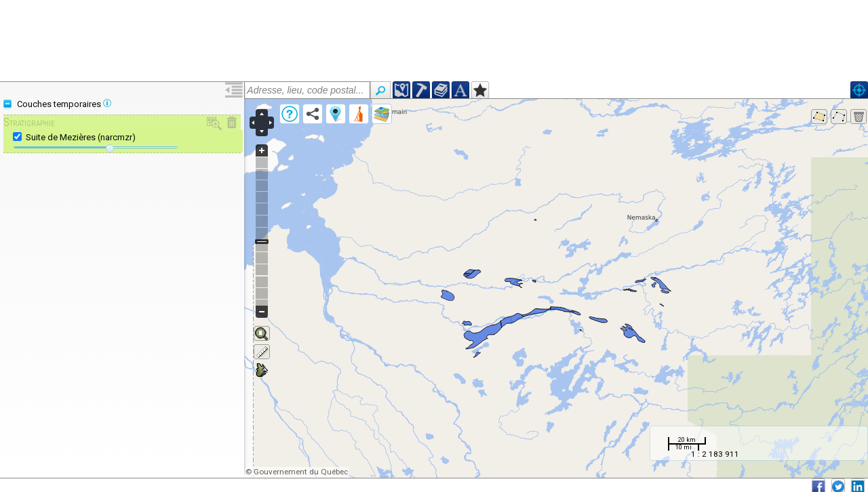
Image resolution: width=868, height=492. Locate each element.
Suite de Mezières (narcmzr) (81, 137)
